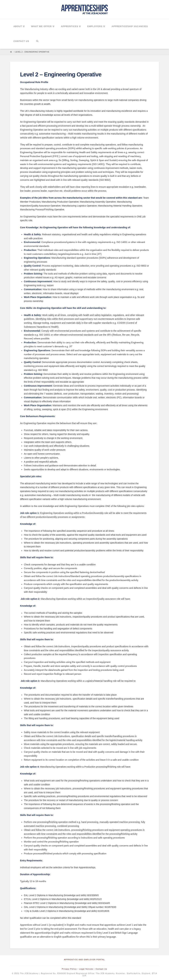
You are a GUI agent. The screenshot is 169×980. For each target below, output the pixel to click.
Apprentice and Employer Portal (84, 960)
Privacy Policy (69, 969)
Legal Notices (86, 969)
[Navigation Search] (37, 41)
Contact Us (101, 969)
